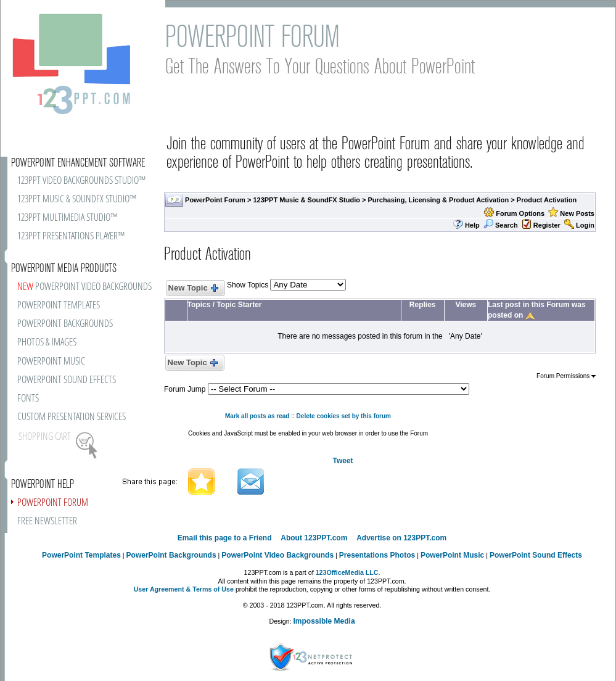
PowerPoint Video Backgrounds (277, 555)
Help (472, 225)
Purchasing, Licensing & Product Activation (439, 200)
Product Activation (547, 200)
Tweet (343, 461)
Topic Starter (239, 305)
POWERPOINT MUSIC (51, 362)
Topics (199, 305)
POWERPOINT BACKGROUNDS (65, 324)
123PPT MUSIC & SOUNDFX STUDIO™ (77, 200)
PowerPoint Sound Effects (536, 555)
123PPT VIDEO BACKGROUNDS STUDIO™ (81, 181)
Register (547, 225)
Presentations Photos (377, 555)
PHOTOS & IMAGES (47, 343)
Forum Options (520, 213)
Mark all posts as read (257, 416)
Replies (423, 305)
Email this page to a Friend (225, 538)
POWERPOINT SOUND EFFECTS (67, 380)
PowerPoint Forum (215, 200)
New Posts (577, 213)
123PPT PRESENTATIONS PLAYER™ (71, 237)
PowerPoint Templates (81, 555)
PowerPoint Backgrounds (171, 555)
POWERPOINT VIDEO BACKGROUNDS (84, 287)
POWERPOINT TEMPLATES (59, 306)
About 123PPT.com (314, 538)
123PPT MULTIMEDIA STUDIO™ (67, 218)
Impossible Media (324, 621)
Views (466, 305)
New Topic (193, 288)
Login (585, 225)
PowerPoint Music (452, 555)
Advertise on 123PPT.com (401, 538)
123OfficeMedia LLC (347, 572)
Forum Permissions (566, 376)
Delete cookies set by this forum (344, 416)
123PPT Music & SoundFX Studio (306, 200)
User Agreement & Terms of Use (184, 589)
